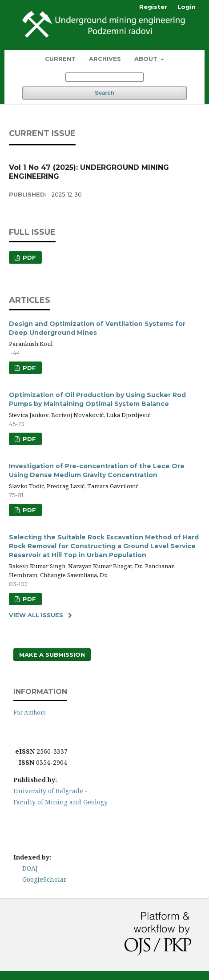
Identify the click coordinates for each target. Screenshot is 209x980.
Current (60, 59)
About (147, 59)
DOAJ (30, 868)
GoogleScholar (44, 879)
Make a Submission (52, 655)
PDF (28, 257)
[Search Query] (104, 77)
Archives (105, 59)
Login (187, 7)
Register (153, 7)
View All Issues (36, 615)
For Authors (30, 712)
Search (104, 93)
